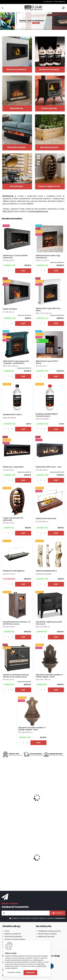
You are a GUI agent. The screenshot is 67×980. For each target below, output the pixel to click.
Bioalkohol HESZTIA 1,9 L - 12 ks (15, 861)
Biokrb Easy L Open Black (13, 467)
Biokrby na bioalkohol (17, 69)
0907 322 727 (8, 211)
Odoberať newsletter (15, 907)
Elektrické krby (16, 108)
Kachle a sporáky (49, 108)
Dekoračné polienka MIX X (46, 571)
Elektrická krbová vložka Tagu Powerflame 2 (48, 257)
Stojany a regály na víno (49, 186)
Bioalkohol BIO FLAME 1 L (13, 415)
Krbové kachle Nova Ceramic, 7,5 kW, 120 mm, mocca (17, 623)
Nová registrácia (60, 1)
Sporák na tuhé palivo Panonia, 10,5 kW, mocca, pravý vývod (16, 676)
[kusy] (8, 271)
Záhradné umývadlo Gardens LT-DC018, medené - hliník (50, 676)
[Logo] (33, 8)
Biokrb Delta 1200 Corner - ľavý (49, 467)
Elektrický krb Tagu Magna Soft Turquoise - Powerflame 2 (16, 362)
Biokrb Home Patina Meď (46, 519)
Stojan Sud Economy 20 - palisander (14, 519)
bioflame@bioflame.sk (39, 211)
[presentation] (3, 796)
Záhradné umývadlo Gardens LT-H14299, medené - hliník (32, 729)
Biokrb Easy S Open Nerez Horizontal (45, 862)
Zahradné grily (16, 186)
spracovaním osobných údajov (33, 918)
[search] (63, 8)
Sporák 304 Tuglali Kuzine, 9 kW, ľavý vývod (49, 623)
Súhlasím (30, 973)
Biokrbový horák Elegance (14, 571)
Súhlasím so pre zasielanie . (39, 918)
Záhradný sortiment (49, 147)
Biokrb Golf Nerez (10, 309)
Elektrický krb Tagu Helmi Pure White (48, 310)
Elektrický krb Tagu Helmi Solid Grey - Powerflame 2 (15, 802)
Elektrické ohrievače (16, 147)
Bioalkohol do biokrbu (49, 69)
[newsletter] (58, 913)
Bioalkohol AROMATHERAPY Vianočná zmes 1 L (47, 415)
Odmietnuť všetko (14, 972)
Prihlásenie (49, 1)
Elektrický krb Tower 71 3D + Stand (49, 802)
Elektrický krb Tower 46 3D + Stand (47, 362)
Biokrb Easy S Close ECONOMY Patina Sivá (15, 257)
